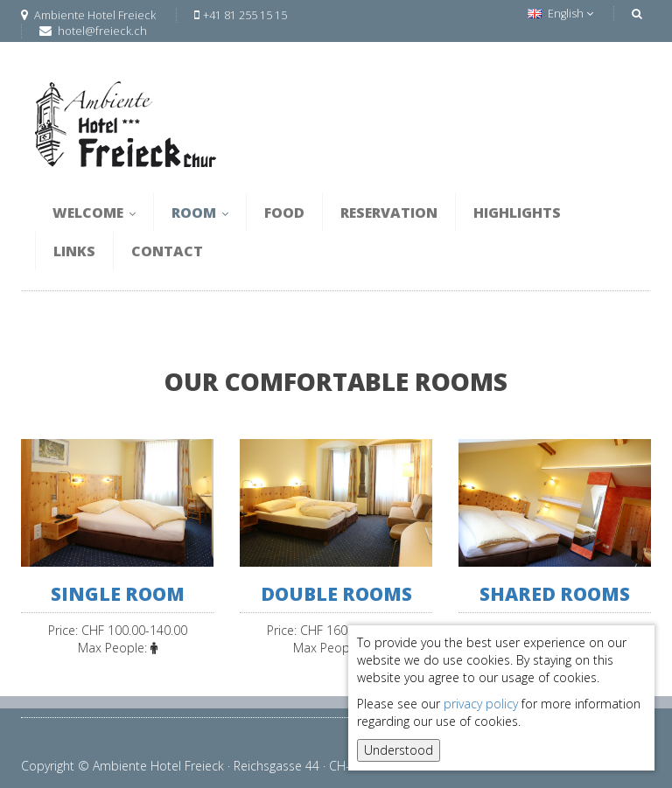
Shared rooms (555, 594)
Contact (167, 251)
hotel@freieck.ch (102, 31)
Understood (399, 750)
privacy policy (481, 704)
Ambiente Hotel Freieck (88, 15)
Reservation (389, 213)
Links (74, 251)
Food (284, 213)
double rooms (336, 594)
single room (118, 594)
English (560, 14)
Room (200, 213)
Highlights (517, 213)
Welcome (94, 213)
